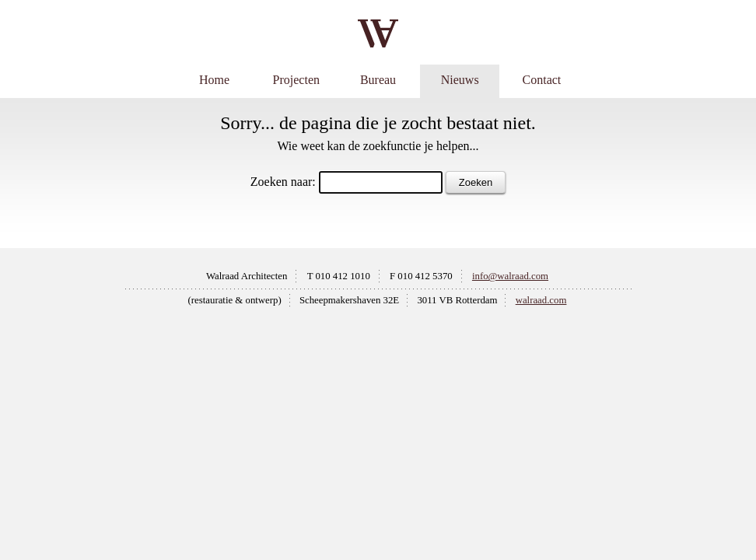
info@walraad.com (510, 276)
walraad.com (541, 300)
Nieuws (460, 80)
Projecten (296, 80)
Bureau (378, 80)
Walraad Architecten (247, 276)
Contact (542, 80)
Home (214, 80)
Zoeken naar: (283, 182)
